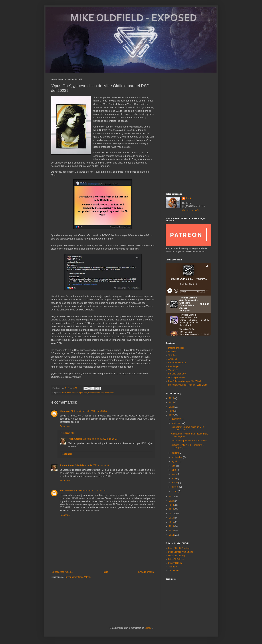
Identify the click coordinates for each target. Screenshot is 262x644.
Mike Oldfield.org (176, 556)
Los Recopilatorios (177, 363)
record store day (95, 393)
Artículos (173, 359)
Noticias (172, 352)
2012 (172, 535)
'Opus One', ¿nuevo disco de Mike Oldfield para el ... (188, 428)
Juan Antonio (75, 439)
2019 (172, 505)
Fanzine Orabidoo (177, 374)
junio (174, 470)
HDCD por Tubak (177, 378)
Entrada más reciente (62, 572)
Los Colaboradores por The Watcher (186, 381)
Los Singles (174, 366)
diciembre (177, 419)
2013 (172, 531)
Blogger (148, 628)
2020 (172, 501)
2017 (172, 514)
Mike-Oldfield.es (176, 559)
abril (174, 478)
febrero (175, 487)
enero (175, 491)
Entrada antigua (146, 572)
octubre (175, 453)
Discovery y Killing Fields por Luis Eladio (188, 385)
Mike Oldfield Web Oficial (180, 552)
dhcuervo (65, 411)
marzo (175, 483)
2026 (172, 398)
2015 (172, 522)
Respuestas (69, 433)
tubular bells (109, 393)
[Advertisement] (188, 133)
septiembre (177, 457)
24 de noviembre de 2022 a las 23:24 (89, 411)
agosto (175, 461)
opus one (83, 393)
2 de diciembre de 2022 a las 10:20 (92, 465)
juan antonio (66, 491)
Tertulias (172, 355)
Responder (65, 426)
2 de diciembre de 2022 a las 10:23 (100, 439)
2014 (172, 526)
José (188, 198)
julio (174, 466)
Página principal (176, 348)
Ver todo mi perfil (190, 210)
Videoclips (173, 370)
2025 (172, 402)
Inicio (106, 572)
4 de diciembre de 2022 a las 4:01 (90, 491)
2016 (172, 518)
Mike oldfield (73, 393)
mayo (175, 474)
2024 (172, 407)
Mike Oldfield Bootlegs (179, 548)
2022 (172, 415)
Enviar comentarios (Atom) (78, 577)
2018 (172, 509)
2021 (172, 497)
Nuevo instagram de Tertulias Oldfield (189, 441)
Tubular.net (174, 571)
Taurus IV (173, 567)
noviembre (177, 423)
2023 (64, 393)
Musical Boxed (175, 563)
